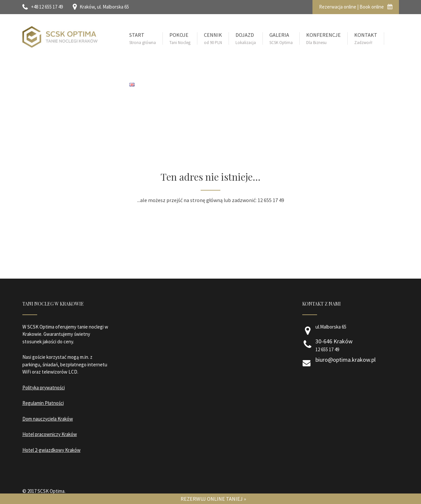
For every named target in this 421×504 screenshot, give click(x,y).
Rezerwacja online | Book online (356, 7)
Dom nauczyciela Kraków (48, 419)
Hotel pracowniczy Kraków (50, 434)
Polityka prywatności (44, 388)
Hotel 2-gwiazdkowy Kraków (51, 450)
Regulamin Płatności (43, 403)
